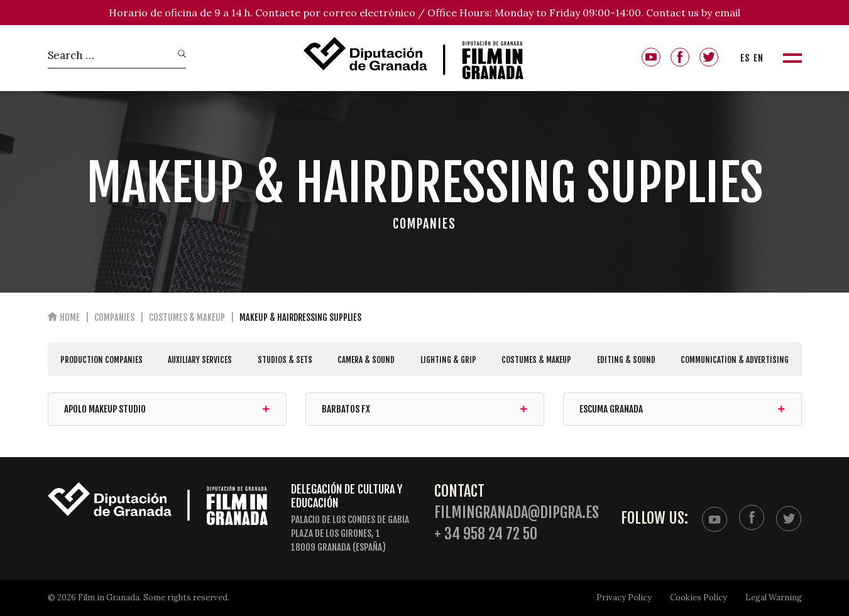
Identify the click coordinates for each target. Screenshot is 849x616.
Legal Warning (774, 597)
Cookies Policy (698, 597)
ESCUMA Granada (682, 409)
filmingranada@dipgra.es (517, 513)
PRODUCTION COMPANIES (101, 360)
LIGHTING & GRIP (448, 360)
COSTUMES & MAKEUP (536, 360)
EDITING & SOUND (626, 360)
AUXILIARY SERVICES (200, 360)
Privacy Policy (624, 597)
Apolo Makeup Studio (167, 409)
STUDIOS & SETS (285, 360)
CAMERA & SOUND (366, 360)
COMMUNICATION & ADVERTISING (735, 360)
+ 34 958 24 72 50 (486, 534)
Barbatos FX (425, 409)
